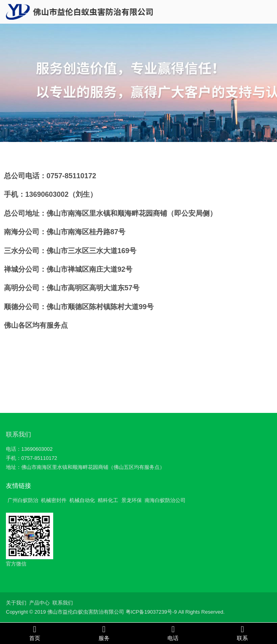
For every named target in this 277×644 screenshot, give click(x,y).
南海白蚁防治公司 (165, 500)
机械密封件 (54, 500)
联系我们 (19, 434)
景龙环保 (132, 500)
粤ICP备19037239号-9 (151, 612)
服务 (104, 633)
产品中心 (39, 603)
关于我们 (16, 603)
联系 (242, 633)
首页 (35, 633)
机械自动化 (82, 500)
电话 (173, 633)
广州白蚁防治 (23, 500)
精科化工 (108, 500)
